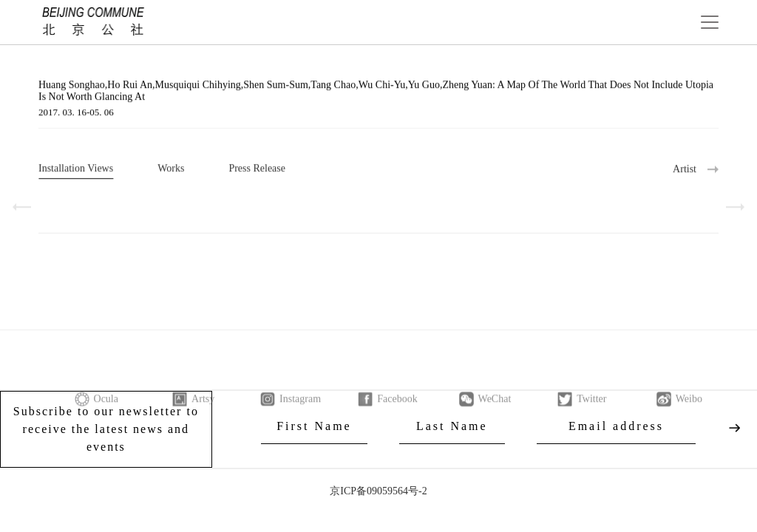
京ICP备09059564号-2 (378, 491)
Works (171, 170)
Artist (685, 170)
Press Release (257, 170)
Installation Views (76, 170)
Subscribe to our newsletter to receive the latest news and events (106, 429)
